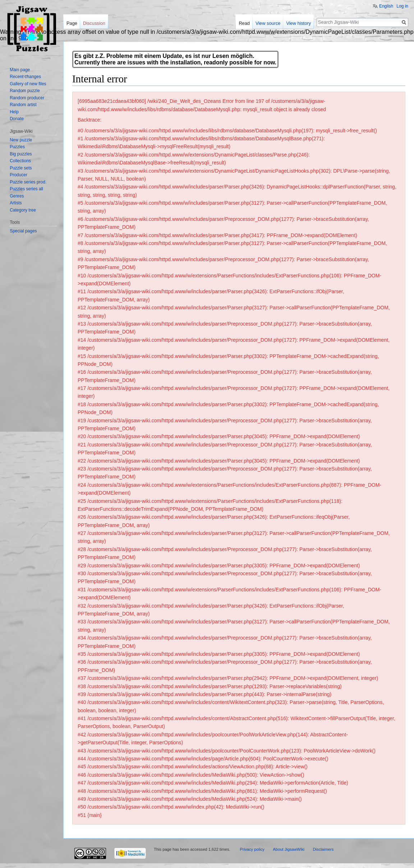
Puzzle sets (21, 168)
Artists (16, 203)
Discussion (94, 23)
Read (244, 23)
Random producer (27, 98)
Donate (17, 119)
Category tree (23, 210)
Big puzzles (21, 154)
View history (298, 23)
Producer (19, 175)
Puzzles (17, 147)
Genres (17, 196)
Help (14, 112)
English (386, 6)
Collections (20, 161)
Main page (20, 70)
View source (268, 23)
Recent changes (25, 77)
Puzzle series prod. (28, 182)
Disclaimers (323, 849)
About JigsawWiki (289, 849)
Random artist (23, 105)
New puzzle (21, 140)
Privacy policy (252, 849)
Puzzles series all (26, 189)
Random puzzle (25, 91)
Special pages (23, 231)
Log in (402, 6)
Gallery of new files (28, 84)
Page (72, 23)
